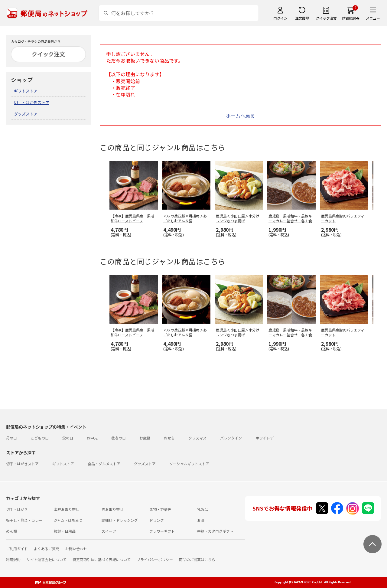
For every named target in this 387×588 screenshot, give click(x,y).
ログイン (280, 18)
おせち (169, 438)
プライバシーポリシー (155, 559)
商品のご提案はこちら (197, 559)
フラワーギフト (162, 531)
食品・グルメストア (104, 464)
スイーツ (109, 531)
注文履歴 (302, 18)
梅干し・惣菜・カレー (24, 520)
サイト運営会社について (47, 559)
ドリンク (157, 520)
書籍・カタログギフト (215, 531)
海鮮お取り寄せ (67, 509)
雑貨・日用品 (65, 531)
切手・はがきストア (32, 102)
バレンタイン (231, 438)
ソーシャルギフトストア (189, 464)
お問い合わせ (76, 549)
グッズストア (26, 114)
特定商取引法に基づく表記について (102, 559)
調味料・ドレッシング (120, 520)
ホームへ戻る (240, 116)
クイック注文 (326, 18)
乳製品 (203, 509)
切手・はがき (17, 509)
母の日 (11, 438)
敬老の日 (119, 438)
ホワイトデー (266, 438)
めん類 (11, 531)
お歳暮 (145, 438)
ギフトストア (26, 91)
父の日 (68, 438)
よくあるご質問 (47, 549)
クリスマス (197, 438)
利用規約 (13, 559)
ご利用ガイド (17, 549)
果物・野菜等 (160, 509)
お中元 (92, 438)
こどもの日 (40, 438)
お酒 (201, 520)
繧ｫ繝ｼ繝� (351, 18)
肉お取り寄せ (112, 509)
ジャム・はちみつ (68, 520)
